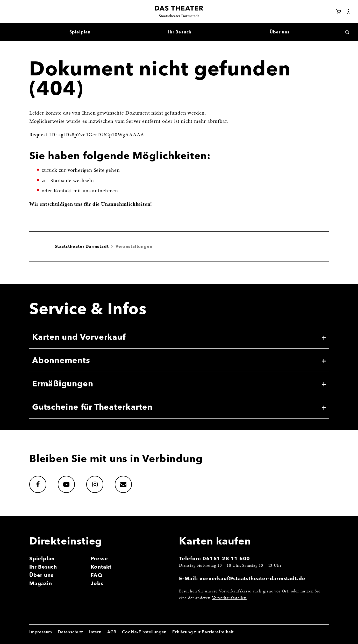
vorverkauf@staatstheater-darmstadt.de (252, 578)
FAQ (96, 575)
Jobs (97, 583)
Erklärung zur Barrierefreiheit (203, 632)
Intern (95, 632)
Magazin (41, 583)
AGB (112, 632)
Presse (99, 558)
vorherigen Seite (86, 171)
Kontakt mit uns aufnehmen (86, 191)
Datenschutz (71, 632)
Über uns (41, 575)
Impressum (41, 632)
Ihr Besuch (43, 567)
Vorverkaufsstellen (229, 598)
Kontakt (101, 567)
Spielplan (42, 558)
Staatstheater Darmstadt (82, 246)
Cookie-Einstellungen (144, 632)
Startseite (61, 181)
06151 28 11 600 (226, 558)
